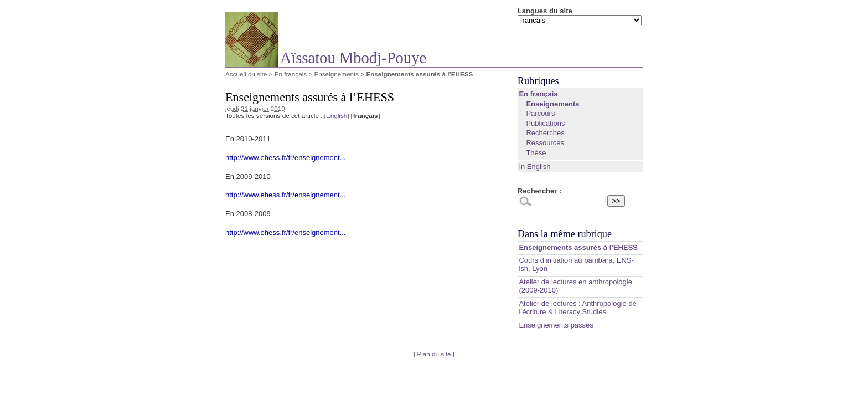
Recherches (545, 133)
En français (291, 74)
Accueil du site (246, 74)
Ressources (545, 143)
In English (534, 167)
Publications (545, 123)
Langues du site (545, 11)
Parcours (540, 113)
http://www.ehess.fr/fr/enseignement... (286, 158)
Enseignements (336, 74)
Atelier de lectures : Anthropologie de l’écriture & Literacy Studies (577, 308)
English (337, 116)
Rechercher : (539, 191)
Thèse (536, 153)
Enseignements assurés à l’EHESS (578, 247)
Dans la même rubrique (565, 234)
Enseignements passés (556, 325)
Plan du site (434, 354)
